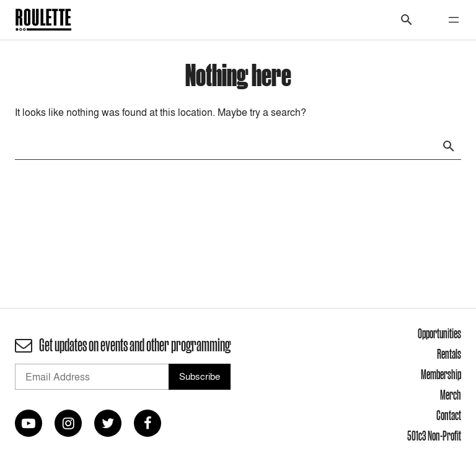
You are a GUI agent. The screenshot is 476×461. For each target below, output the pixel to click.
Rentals (449, 354)
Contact (449, 415)
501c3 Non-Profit (434, 436)
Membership (441, 374)
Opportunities (439, 333)
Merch (451, 395)
